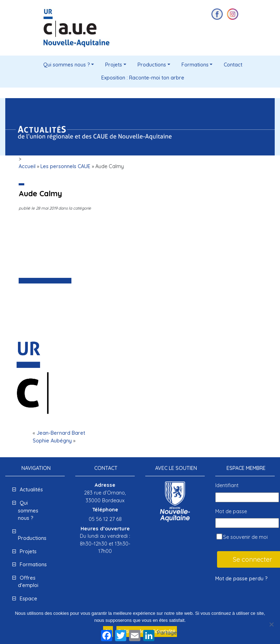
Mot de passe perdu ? (241, 579)
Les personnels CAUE (65, 166)
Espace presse (28, 602)
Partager (168, 633)
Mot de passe (231, 511)
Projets (114, 65)
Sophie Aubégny (52, 441)
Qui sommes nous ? (67, 65)
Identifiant (227, 485)
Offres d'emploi (28, 582)
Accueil (27, 166)
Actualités (31, 490)
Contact (233, 65)
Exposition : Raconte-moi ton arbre (143, 78)
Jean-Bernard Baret (61, 433)
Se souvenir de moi (242, 537)
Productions (152, 65)
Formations (195, 65)
